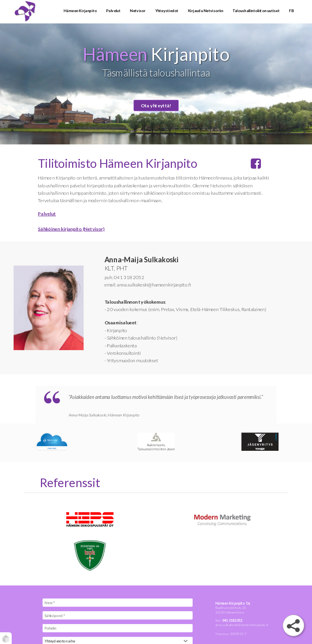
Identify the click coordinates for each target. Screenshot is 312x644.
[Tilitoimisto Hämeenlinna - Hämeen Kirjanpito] (35, 12)
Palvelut (47, 214)
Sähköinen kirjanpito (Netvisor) (71, 229)
